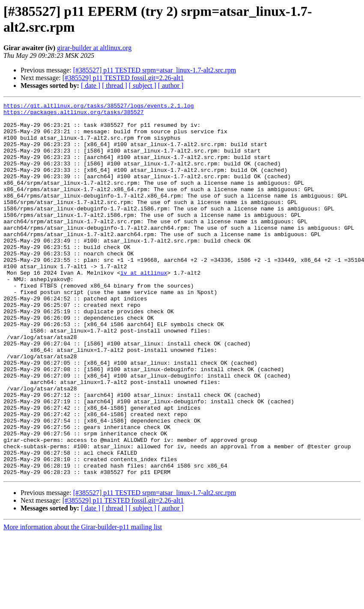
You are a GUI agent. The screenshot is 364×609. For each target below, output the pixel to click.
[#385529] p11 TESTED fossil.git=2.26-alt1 (123, 78)
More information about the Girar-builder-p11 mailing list (83, 601)
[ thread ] (115, 85)
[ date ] (91, 85)
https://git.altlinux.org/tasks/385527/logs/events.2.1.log (99, 107)
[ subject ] (143, 85)
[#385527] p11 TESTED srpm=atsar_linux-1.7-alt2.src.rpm (155, 70)
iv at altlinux (144, 307)
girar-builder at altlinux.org (94, 48)
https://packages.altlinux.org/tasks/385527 (74, 114)
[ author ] (171, 85)
